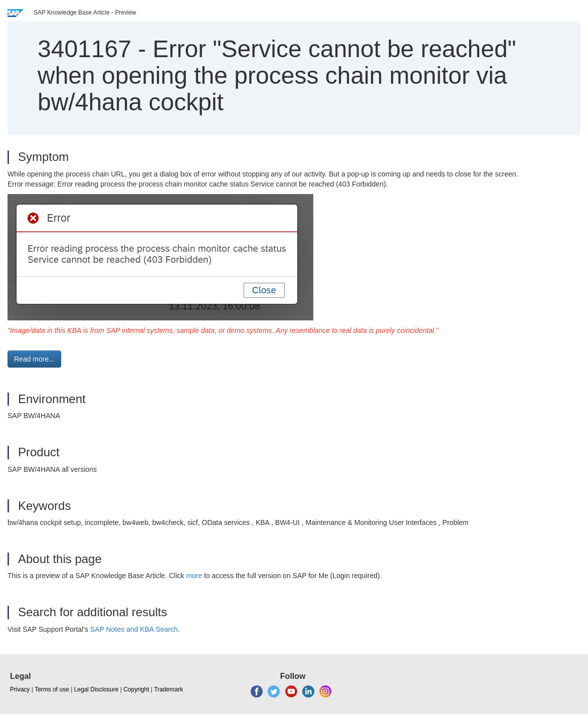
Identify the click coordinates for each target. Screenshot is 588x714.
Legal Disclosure (96, 689)
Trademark (168, 689)
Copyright (136, 689)
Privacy (20, 689)
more (194, 576)
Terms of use (52, 689)
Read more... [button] (34, 359)
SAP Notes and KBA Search (134, 629)
